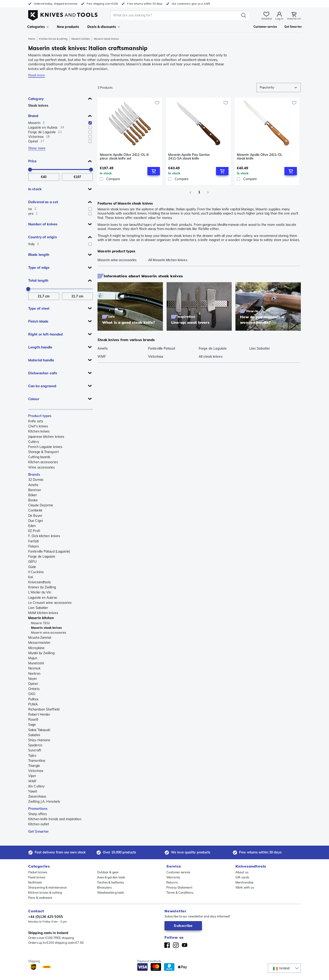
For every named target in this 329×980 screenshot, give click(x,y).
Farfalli (33, 541)
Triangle (34, 766)
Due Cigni (35, 521)
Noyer (33, 679)
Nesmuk (34, 668)
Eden (32, 526)
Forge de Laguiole (42, 557)
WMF (32, 781)
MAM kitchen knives (43, 613)
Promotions (38, 809)
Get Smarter (38, 831)
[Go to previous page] (190, 192)
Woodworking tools (111, 892)
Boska (33, 500)
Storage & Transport (43, 452)
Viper (32, 776)
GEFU (32, 562)
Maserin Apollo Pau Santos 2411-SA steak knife (189, 157)
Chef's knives (38, 426)
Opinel (33, 684)
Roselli (33, 720)
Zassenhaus (37, 796)
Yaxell (33, 791)
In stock (35, 189)
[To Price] (77, 177)
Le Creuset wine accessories (50, 603)
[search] (174, 15)
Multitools (35, 882)
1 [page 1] (199, 192)
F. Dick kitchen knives (44, 536)
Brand (33, 116)
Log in (276, 19)
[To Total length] (77, 296)
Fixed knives (37, 877)
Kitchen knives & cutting (53, 39)
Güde (32, 567)
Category (36, 99)
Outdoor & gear (108, 872)
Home (32, 39)
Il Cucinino (36, 572)
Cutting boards (39, 457)
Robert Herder (39, 714)
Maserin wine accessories (49, 632)
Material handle (41, 360)
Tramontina (37, 761)
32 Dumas (36, 480)
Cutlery (34, 442)
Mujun (33, 658)
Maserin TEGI (40, 623)
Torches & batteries (111, 882)
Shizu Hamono (39, 740)
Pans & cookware (40, 898)
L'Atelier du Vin (40, 592)
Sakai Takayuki (39, 730)
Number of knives (43, 224)
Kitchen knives (39, 431)
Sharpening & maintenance (47, 887)
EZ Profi (34, 531)
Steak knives (38, 106)
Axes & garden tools (111, 877)
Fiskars (34, 546)
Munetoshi (36, 663)
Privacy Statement (179, 887)
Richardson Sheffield (44, 709)
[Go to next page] (208, 192)
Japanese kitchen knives (46, 437)
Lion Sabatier (38, 608)
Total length (38, 280)
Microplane (36, 648)
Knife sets (36, 421)
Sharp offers (38, 814)
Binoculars (104, 887)
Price (32, 161)
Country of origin (43, 237)
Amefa (33, 485)
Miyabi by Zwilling (41, 653)
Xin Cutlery (36, 786)
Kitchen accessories (43, 462)
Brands (34, 474)
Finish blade (38, 321)
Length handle (40, 347)
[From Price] (44, 177)
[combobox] (279, 88)
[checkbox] (90, 123)
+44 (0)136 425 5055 (46, 917)
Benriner (35, 490)
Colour (34, 399)
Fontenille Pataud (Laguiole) (49, 551)
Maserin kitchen (81, 39)
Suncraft (35, 750)
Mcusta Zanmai (40, 638)
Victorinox (36, 771)
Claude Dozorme (41, 505)
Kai (30, 577)
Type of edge (39, 268)
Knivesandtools (40, 582)
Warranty (173, 877)
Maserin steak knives (46, 628)
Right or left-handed (45, 334)
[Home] (63, 14)
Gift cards (242, 877)
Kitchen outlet (39, 824)
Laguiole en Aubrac (43, 598)
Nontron (34, 674)
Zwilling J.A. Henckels (44, 802)
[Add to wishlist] (157, 103)
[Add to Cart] (154, 171)
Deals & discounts (104, 27)
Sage (32, 725)
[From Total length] (44, 296)
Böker (33, 495)
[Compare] (130, 179)
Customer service (178, 872)
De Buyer (35, 516)
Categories (38, 27)
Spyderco (35, 745)
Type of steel (39, 308)
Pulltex (33, 699)
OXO (32, 694)
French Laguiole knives (45, 447)
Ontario (34, 689)
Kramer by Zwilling (42, 587)
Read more (37, 75)
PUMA (33, 704)
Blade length (39, 255)
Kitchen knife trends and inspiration (55, 819)
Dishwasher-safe (43, 373)
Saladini (34, 735)
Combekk (35, 510)
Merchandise (244, 882)
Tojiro (32, 756)
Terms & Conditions (180, 892)
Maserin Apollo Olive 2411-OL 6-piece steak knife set (125, 157)
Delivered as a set (43, 202)
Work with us (245, 887)
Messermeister (39, 643)
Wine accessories (42, 467)
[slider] (30, 169)
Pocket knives (38, 872)
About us (242, 872)
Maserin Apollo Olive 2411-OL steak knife (260, 157)
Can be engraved (42, 386)
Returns (172, 882)
